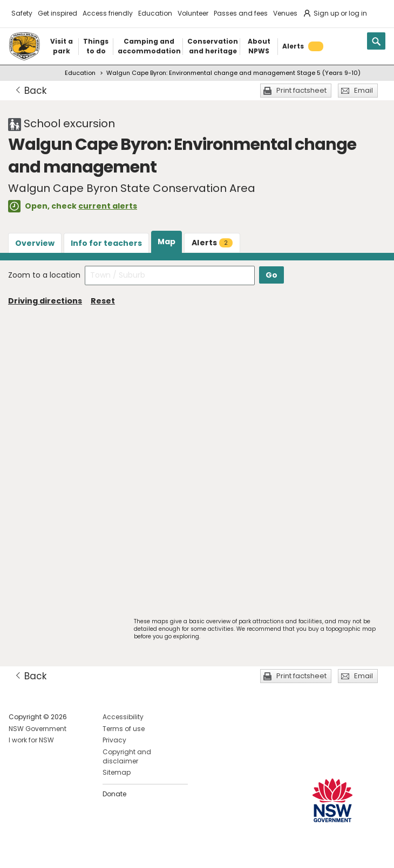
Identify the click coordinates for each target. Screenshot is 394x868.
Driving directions (45, 301)
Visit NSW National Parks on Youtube (65, 851)
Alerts (212, 243)
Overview (35, 243)
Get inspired (57, 13)
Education (155, 13)
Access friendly (108, 13)
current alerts (108, 206)
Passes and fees (241, 13)
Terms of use (124, 729)
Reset (103, 301)
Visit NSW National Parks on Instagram (42, 851)
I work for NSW (31, 740)
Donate (114, 794)
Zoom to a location (44, 275)
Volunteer (193, 13)
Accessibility (123, 717)
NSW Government (38, 729)
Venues (285, 13)
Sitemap (117, 772)
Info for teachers (106, 243)
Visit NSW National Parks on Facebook (19, 851)
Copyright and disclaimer (127, 756)
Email (364, 90)
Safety (22, 13)
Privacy (114, 740)
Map (167, 242)
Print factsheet (301, 90)
